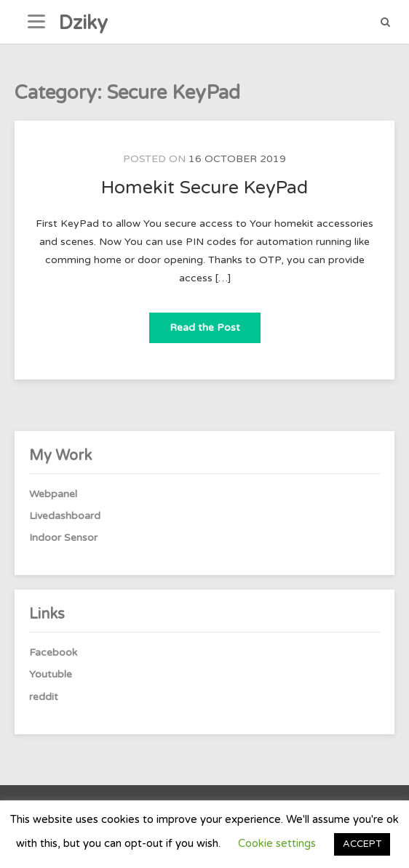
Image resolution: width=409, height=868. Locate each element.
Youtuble (51, 674)
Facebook (53, 652)
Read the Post (215, 323)
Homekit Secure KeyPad (204, 188)
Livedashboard (65, 516)
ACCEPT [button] (362, 844)
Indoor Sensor (63, 538)
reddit (44, 697)
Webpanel (53, 494)
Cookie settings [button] (277, 843)
